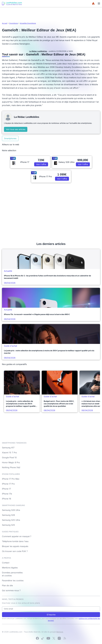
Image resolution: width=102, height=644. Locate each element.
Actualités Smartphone (28, 23)
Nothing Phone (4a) (11, 467)
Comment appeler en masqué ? (17, 536)
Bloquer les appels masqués (15, 546)
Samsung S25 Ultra (11, 520)
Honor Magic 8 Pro (11, 462)
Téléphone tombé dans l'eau (15, 541)
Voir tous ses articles (16, 129)
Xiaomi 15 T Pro (9, 453)
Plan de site (7, 585)
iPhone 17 (6, 489)
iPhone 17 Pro (8, 484)
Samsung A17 (8, 448)
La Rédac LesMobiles (38, 51)
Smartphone (14, 23)
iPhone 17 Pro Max (11, 479)
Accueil (5, 23)
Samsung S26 (8, 515)
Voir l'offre (41, 164)
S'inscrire (51, 615)
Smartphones (10, 138)
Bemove (60, 632)
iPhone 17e (7, 494)
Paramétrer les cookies (13, 581)
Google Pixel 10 (9, 457)
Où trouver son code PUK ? (15, 551)
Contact (6, 563)
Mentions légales (10, 568)
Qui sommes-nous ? (11, 590)
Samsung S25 (8, 525)
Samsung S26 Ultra (11, 510)
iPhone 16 (7, 499)
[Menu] (99, 3)
